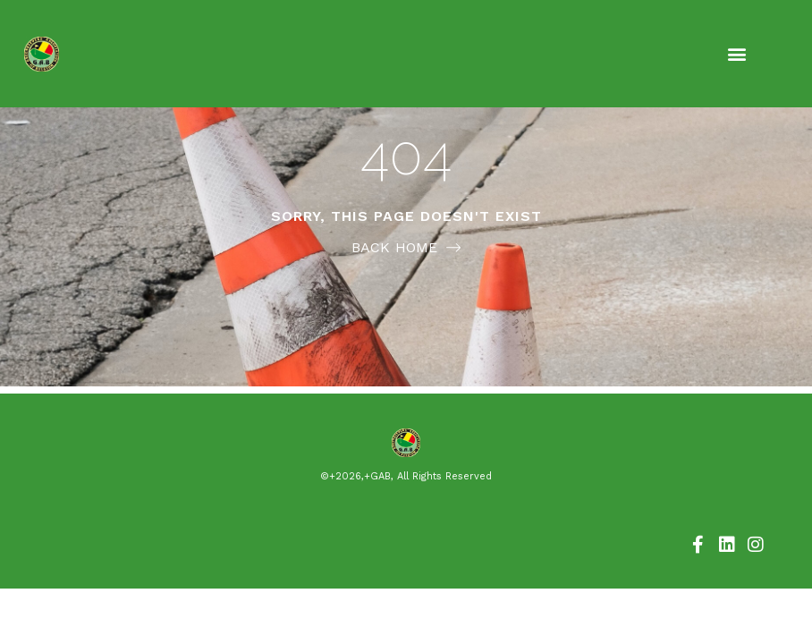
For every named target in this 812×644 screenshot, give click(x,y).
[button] (737, 54)
